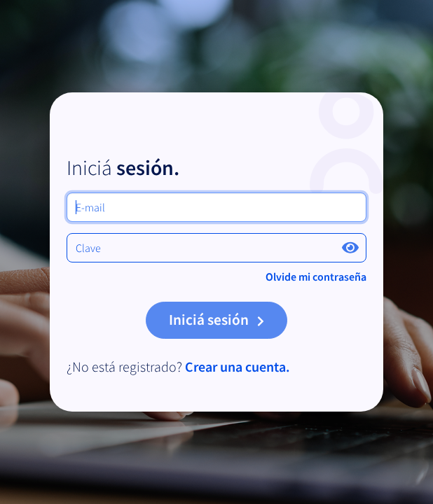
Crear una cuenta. (236, 366)
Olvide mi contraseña (316, 276)
